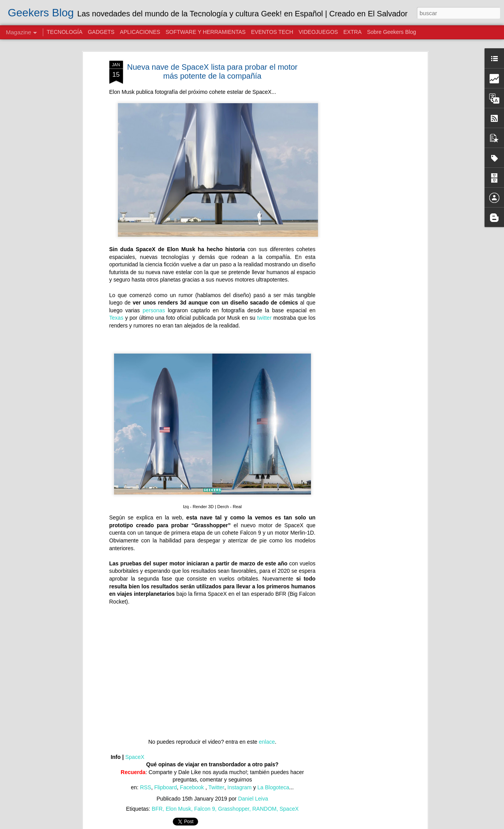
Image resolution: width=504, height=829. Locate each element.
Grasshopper (234, 809)
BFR (157, 809)
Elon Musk (178, 809)
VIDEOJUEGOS (318, 32)
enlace (267, 742)
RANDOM (264, 809)
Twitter (216, 787)
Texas (117, 318)
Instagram (239, 787)
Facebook (192, 787)
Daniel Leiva (253, 799)
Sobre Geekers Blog (392, 32)
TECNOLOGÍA (65, 32)
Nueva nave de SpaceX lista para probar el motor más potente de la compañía (212, 71)
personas (154, 310)
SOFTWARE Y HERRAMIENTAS (205, 32)
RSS (146, 787)
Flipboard (165, 787)
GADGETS (101, 32)
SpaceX (135, 757)
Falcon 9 (205, 809)
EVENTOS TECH (272, 32)
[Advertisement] (358, 183)
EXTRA (352, 32)
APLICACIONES (140, 32)
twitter (264, 318)
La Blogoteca (273, 787)
